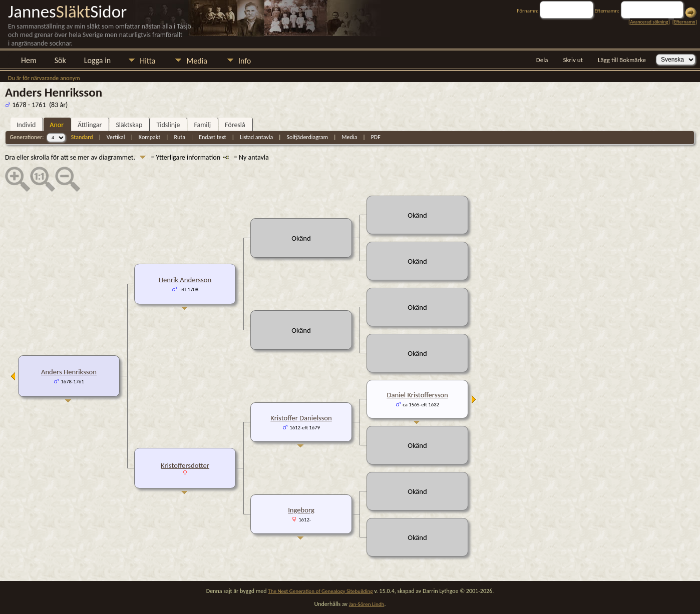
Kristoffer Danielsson (301, 418)
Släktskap (129, 125)
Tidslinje (168, 125)
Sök (60, 60)
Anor (57, 125)
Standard (82, 137)
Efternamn (684, 22)
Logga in (97, 60)
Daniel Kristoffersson (417, 395)
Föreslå (235, 125)
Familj (202, 125)
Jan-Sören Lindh (367, 604)
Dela (542, 60)
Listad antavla (256, 137)
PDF (376, 137)
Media (197, 61)
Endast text (212, 137)
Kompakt (149, 137)
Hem (29, 60)
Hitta (147, 61)
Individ (26, 125)
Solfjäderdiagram (307, 137)
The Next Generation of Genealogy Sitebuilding (320, 591)
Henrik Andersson (185, 280)
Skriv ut (573, 60)
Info (245, 61)
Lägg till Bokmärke (622, 60)
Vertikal (116, 137)
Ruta (180, 137)
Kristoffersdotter (185, 465)
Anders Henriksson (69, 372)
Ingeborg (301, 510)
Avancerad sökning (649, 22)
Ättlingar (90, 125)
